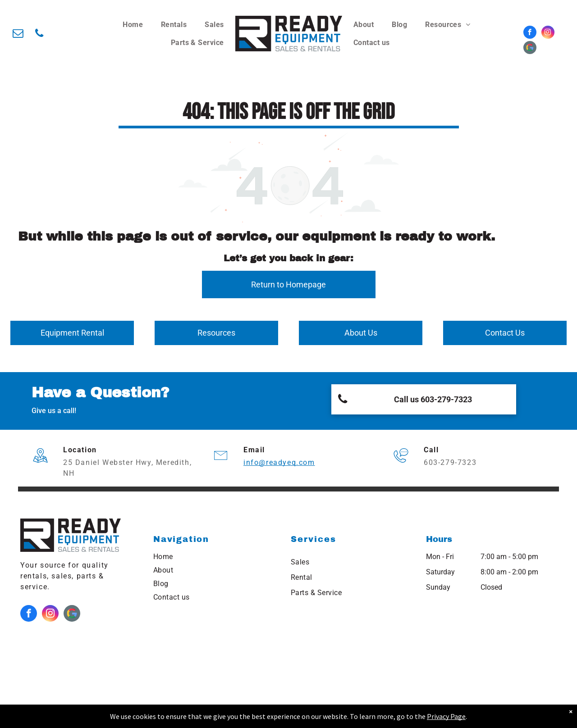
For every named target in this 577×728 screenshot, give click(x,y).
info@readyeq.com (279, 462)
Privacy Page (446, 716)
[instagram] (548, 33)
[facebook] (530, 33)
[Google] (530, 49)
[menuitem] (133, 25)
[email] (18, 34)
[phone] (39, 34)
